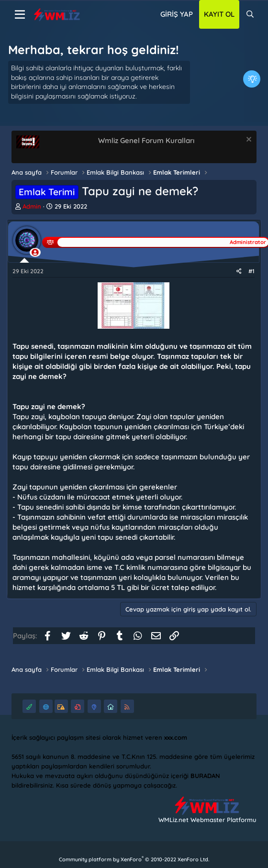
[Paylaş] (239, 272)
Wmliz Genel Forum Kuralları (146, 140)
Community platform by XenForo (134, 859)
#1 (251, 271)
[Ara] (250, 14)
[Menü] (20, 15)
